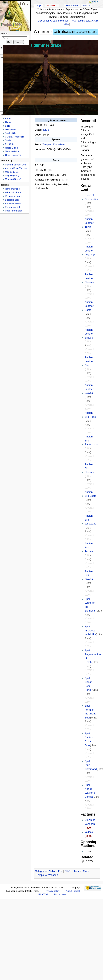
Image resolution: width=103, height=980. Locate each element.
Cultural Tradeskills (15, 137)
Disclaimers (60, 894)
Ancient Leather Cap (89, 361)
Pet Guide (10, 144)
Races (8, 118)
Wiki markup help (81, 21)
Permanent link (13, 207)
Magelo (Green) (13, 179)
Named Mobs (82, 871)
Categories (41, 871)
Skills (8, 126)
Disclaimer (43, 21)
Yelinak (89, 832)
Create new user (59, 21)
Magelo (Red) (12, 175)
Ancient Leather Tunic (89, 223)
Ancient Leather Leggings (90, 250)
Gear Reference (13, 155)
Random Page (12, 189)
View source (72, 5)
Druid (46, 130)
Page (38, 5)
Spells (8, 140)
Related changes (14, 196)
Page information (14, 211)
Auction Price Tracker (16, 168)
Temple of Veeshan (53, 144)
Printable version (13, 203)
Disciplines (10, 129)
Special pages (12, 200)
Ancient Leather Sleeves (89, 278)
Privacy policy (52, 891)
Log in (95, 2)
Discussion (52, 5)
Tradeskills (10, 133)
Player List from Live (15, 165)
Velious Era (56, 871)
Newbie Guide (12, 151)
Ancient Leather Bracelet (89, 334)
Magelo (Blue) (12, 172)
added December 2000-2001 (83, 32)
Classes (9, 122)
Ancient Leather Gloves (89, 389)
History (87, 5)
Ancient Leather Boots (89, 306)
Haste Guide (11, 148)
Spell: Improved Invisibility (90, 630)
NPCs (68, 871)
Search (5, 34)
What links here (13, 192)
